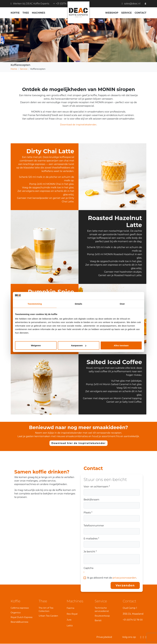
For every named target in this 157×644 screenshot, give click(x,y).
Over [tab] (122, 304)
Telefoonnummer (94, 526)
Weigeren (36, 345)
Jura (69, 620)
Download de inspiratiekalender (78, 125)
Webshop (112, 13)
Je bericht (90, 552)
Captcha (88, 568)
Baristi (98, 621)
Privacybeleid (104, 637)
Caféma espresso (20, 608)
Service (24, 69)
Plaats (88, 513)
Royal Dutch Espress (22, 617)
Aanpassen (79, 345)
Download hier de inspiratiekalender (78, 443)
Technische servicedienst (102, 610)
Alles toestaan (121, 345)
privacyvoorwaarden (124, 578)
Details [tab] (78, 304)
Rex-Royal (72, 614)
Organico (16, 613)
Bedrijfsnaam (91, 500)
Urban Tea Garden (49, 616)
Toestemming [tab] (35, 304)
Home (14, 69)
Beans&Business (20, 622)
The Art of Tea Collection (46, 610)
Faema (71, 608)
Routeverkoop (102, 616)
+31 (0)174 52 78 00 (133, 620)
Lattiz (70, 626)
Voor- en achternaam (97, 487)
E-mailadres (91, 539)
